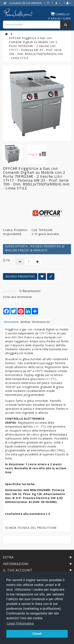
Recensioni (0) (41, 322)
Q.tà (6, 260)
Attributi (25, 322)
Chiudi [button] (37, 634)
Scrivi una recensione (17, 297)
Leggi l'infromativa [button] (20, 623)
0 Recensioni (30, 291)
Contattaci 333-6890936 (26, 3)
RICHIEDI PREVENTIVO (20, 276)
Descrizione (11, 322)
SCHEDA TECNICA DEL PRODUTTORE (31, 528)
